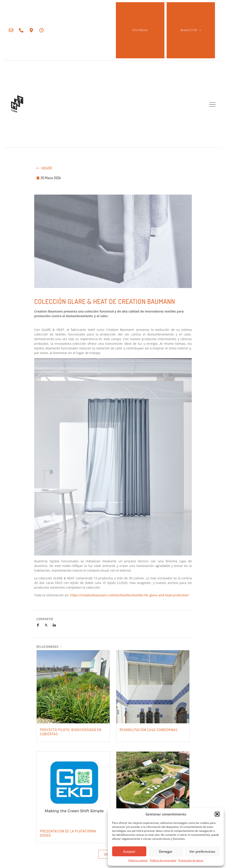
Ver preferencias (202, 851)
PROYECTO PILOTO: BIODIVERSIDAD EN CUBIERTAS (71, 732)
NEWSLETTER (191, 30)
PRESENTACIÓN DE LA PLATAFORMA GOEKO (68, 833)
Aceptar (129, 851)
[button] (217, 814)
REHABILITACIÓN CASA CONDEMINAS (149, 730)
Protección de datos (191, 860)
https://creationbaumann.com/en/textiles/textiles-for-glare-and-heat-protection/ (130, 595)
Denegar (166, 851)
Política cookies (138, 860)
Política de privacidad (163, 860)
